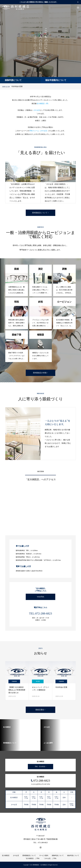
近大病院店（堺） (43, 104)
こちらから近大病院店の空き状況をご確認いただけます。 (39, 2)
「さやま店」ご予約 (50, 858)
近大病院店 (6, 856)
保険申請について (58, 856)
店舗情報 (14, 681)
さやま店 (37, 110)
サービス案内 (44, 856)
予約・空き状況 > (40, 767)
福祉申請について (73, 856)
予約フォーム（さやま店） (39, 131)
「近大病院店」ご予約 (32, 858)
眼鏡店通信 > (40, 710)
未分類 (38, 681)
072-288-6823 (42, 781)
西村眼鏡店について (29, 856)
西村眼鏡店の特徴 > (40, 373)
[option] (40, 44)
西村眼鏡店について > (40, 213)
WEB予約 (40, 597)
